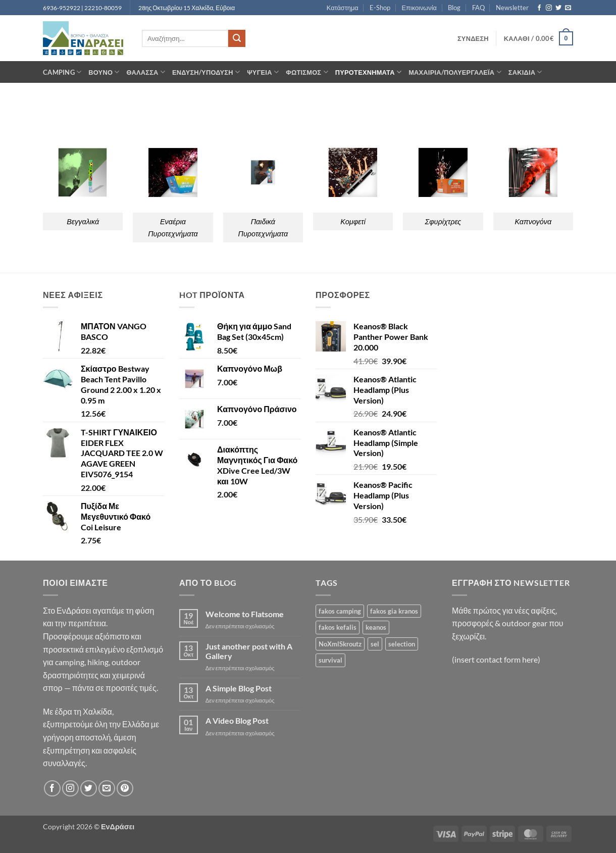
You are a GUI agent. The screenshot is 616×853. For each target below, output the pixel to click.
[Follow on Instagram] (549, 8)
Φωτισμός (307, 72)
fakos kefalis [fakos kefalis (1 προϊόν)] (338, 627)
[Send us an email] (568, 8)
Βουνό (104, 72)
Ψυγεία (263, 72)
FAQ (478, 8)
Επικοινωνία (419, 8)
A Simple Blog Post (239, 688)
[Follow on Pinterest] (125, 789)
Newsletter (512, 8)
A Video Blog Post (237, 720)
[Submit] (237, 38)
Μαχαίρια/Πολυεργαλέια (455, 72)
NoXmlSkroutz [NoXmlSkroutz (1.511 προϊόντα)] (340, 644)
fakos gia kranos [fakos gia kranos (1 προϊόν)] (394, 611)
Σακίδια (525, 72)
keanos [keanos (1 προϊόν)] (376, 627)
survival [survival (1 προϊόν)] (330, 660)
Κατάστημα (343, 8)
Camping (62, 72)
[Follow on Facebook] (539, 8)
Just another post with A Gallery (249, 651)
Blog (454, 8)
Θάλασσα (146, 72)
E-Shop (380, 8)
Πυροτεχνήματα (368, 72)
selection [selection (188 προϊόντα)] (402, 644)
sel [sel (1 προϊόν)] (375, 644)
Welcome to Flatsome (245, 614)
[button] (473, 38)
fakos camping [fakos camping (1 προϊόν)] (340, 611)
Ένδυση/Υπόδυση (206, 72)
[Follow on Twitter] (558, 8)
